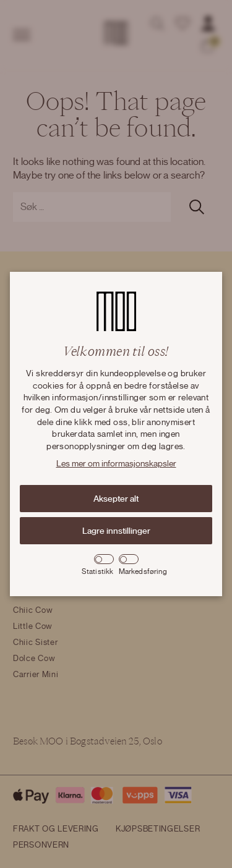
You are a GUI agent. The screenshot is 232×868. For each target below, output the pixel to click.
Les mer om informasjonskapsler (116, 464)
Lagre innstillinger (116, 531)
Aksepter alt (116, 499)
